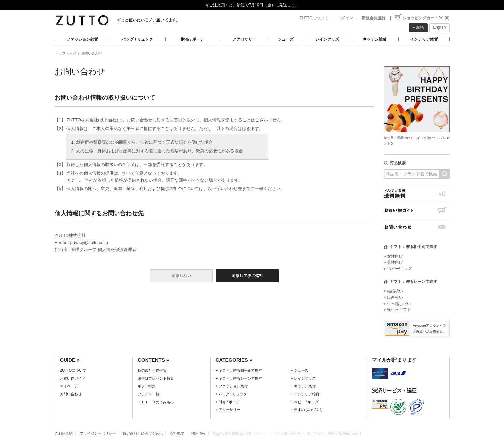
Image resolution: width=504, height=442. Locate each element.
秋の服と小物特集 (152, 370)
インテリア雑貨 (424, 39)
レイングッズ (327, 39)
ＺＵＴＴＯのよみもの (156, 402)
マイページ (69, 386)
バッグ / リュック (137, 39)
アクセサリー (244, 39)
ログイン (345, 18)
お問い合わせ (417, 227)
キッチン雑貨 (375, 39)
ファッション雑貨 (82, 39)
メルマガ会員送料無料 (417, 194)
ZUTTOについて (314, 18)
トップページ (66, 53)
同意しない (181, 276)
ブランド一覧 (148, 394)
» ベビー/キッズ (398, 269)
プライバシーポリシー (98, 433)
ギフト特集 (147, 386)
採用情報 (199, 433)
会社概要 (177, 433)
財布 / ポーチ (193, 39)
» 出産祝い (393, 297)
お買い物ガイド (417, 210)
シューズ (286, 39)
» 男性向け (393, 262)
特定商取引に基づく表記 (143, 433)
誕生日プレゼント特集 (156, 378)
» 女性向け (393, 256)
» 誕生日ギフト (397, 310)
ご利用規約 (64, 433)
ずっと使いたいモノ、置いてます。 (148, 20)
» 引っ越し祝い (397, 304)
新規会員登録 (374, 18)
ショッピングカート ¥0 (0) (426, 18)
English (439, 27)
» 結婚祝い (393, 291)
